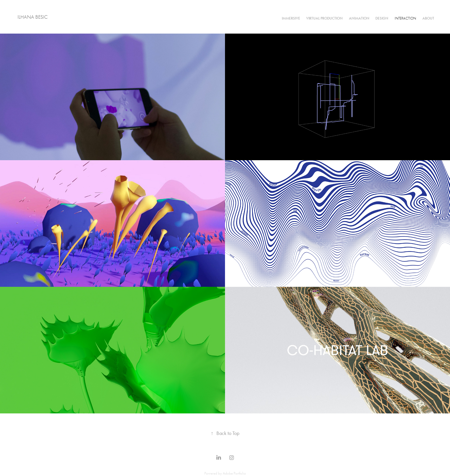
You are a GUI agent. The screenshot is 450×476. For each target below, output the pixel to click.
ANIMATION (359, 18)
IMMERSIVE (291, 18)
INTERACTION (405, 18)
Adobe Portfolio (234, 473)
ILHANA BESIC (33, 17)
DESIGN (382, 18)
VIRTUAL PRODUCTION (324, 18)
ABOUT (428, 18)
